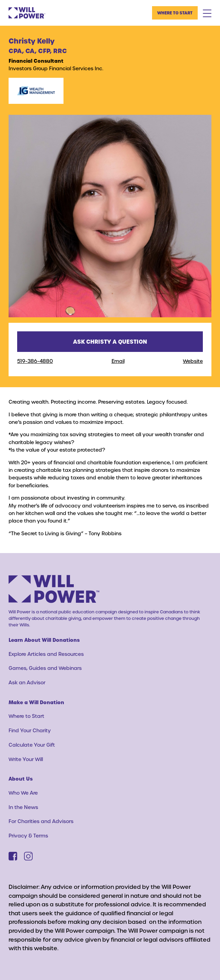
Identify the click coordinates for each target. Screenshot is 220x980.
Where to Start (175, 13)
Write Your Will (26, 759)
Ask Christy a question (110, 341)
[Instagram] (28, 856)
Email (118, 361)
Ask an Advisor (27, 682)
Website (193, 361)
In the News (23, 807)
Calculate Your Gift (32, 745)
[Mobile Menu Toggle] (207, 13)
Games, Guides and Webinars (45, 668)
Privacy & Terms (28, 836)
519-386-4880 (35, 361)
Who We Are (23, 793)
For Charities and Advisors (41, 821)
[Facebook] (13, 856)
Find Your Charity (30, 730)
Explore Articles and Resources (46, 654)
